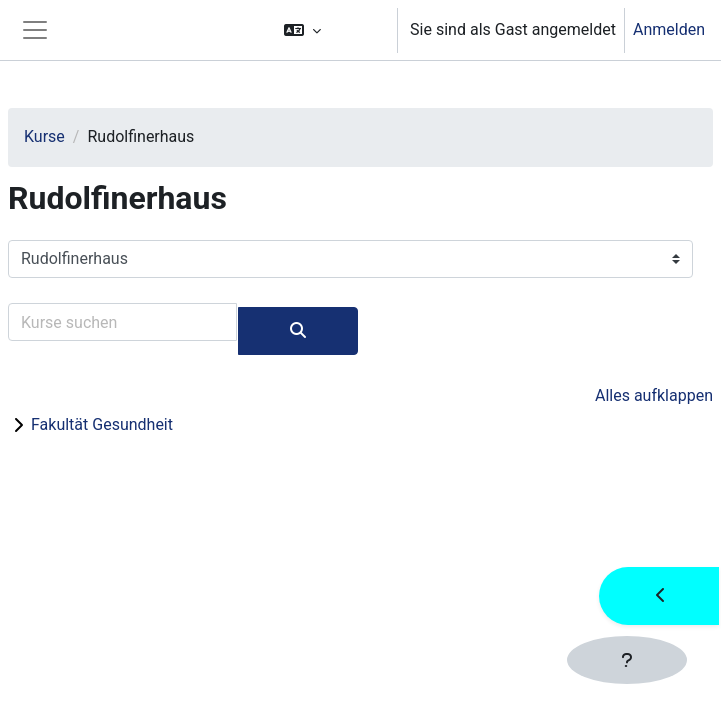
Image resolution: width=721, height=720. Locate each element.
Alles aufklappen (654, 395)
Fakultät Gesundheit (102, 424)
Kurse (44, 136)
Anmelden (669, 29)
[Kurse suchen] (122, 322)
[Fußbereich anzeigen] (627, 660)
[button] (331, 30)
